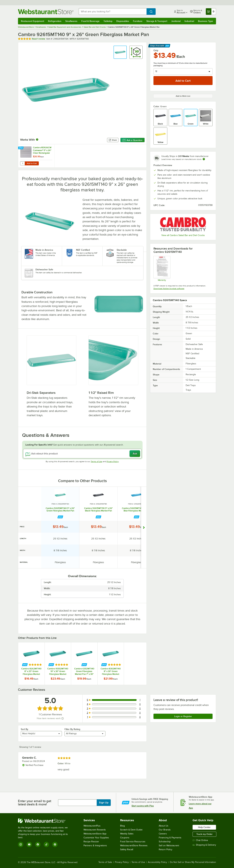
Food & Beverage (90, 21)
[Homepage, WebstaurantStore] (46, 12)
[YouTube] (29, 844)
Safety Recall (127, 849)
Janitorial (176, 21)
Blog (122, 826)
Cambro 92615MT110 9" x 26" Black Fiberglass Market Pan (98, 509)
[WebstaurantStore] (45, 821)
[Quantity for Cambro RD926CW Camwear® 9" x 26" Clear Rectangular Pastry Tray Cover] (22, 163)
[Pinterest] (55, 844)
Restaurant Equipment (33, 21)
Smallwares (71, 21)
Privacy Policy (113, 462)
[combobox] (113, 12)
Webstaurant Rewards (95, 830)
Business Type (206, 21)
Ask (135, 454)
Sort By (25, 729)
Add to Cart (32, 163)
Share (113, 140)
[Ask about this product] (82, 454)
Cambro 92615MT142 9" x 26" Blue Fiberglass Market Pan (136, 509)
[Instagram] (21, 844)
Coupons (125, 838)
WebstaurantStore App (95, 834)
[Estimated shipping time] (204, 159)
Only (156, 50)
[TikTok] (46, 844)
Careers (163, 834)
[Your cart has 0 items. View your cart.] (211, 12)
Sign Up (104, 803)
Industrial (189, 21)
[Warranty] (162, 268)
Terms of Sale (105, 862)
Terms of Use (97, 462)
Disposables (123, 21)
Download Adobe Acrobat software (169, 289)
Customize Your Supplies (96, 838)
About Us (164, 826)
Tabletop (108, 21)
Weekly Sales (127, 834)
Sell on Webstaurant (169, 846)
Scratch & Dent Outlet (131, 830)
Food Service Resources (133, 842)
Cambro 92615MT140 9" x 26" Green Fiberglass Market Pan (60, 509)
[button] (120, 52)
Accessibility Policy (157, 862)
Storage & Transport (157, 21)
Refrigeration (55, 21)
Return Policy (166, 849)
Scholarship (165, 842)
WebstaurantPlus (92, 826)
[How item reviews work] (63, 718)
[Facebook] (38, 844)
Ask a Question (133, 140)
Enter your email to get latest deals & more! (35, 803)
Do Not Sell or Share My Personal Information (193, 862)
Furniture (138, 21)
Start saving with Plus (143, 806)
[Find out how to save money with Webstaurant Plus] (21, 148)
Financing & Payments (170, 838)
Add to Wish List (183, 96)
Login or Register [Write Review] (183, 716)
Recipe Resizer (91, 842)
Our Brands (165, 830)
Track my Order (204, 834)
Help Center (204, 827)
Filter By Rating (72, 729)
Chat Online (200, 840)
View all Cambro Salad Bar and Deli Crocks (183, 235)
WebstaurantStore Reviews (134, 846)
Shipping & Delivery (204, 845)
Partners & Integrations (95, 846)
